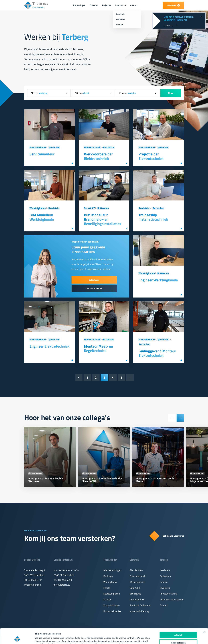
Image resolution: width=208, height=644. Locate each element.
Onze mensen (35, 473)
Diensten (94, 5)
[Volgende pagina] (130, 377)
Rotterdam (109, 147)
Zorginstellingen (112, 605)
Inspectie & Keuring (139, 611)
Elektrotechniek (38, 147)
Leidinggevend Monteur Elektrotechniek (157, 353)
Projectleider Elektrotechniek (151, 156)
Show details (140, 639)
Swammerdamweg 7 (35, 570)
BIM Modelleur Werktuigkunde (42, 217)
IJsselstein (54, 147)
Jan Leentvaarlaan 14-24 (66, 570)
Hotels (107, 588)
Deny (178, 636)
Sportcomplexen (112, 594)
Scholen (107, 599)
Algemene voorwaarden (172, 599)
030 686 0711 (35, 580)
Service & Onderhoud (140, 605)
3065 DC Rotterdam (64, 575)
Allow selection (178, 628)
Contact (134, 5)
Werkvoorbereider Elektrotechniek (98, 156)
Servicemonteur (42, 154)
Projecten (107, 5)
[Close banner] (204, 618)
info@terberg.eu (32, 585)
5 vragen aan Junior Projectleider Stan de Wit (102, 480)
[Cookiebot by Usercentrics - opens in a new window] (17, 639)
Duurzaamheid (137, 599)
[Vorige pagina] (79, 377)
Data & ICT (89, 208)
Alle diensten (136, 570)
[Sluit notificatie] (201, 17)
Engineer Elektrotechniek (49, 346)
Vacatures (165, 588)
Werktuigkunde (38, 208)
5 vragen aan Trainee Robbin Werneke (46, 480)
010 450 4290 (65, 580)
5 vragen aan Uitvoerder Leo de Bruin (155, 480)
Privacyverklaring (168, 594)
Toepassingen (79, 5)
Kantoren (108, 576)
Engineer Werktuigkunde (158, 280)
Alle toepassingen (112, 570)
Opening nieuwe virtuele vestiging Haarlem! (179, 18)
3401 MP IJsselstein (34, 575)
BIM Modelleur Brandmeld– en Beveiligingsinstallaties (103, 219)
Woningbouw (110, 582)
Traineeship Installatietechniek (153, 217)
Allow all (178, 621)
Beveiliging (135, 594)
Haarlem (164, 582)
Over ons (119, 5)
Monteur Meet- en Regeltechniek (98, 348)
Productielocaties (112, 611)
